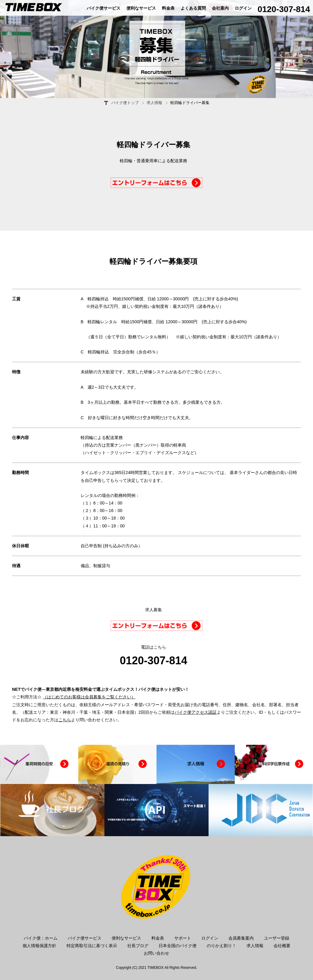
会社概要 (282, 946)
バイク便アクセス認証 (196, 712)
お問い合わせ (156, 953)
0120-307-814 (284, 9)
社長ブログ (138, 946)
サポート (183, 938)
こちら (65, 720)
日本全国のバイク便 (178, 946)
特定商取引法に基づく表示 (92, 946)
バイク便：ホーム (41, 938)
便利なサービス (141, 8)
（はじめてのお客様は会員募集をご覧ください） (89, 697)
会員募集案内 (241, 938)
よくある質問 (193, 8)
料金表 (168, 8)
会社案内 (220, 8)
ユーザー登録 (277, 938)
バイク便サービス (104, 8)
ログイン (243, 8)
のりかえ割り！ (222, 946)
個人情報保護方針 (39, 946)
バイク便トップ (125, 103)
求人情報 (154, 103)
